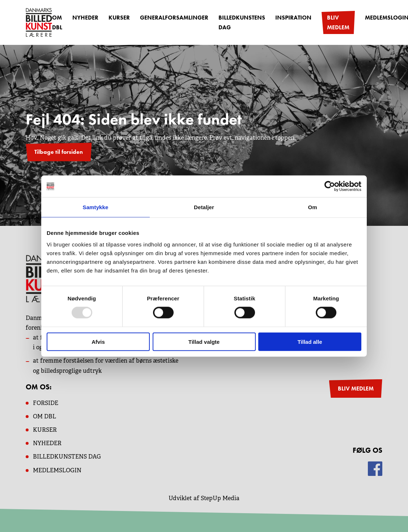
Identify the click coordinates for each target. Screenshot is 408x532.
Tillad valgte (204, 341)
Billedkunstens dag (242, 22)
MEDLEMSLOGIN (57, 470)
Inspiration (293, 18)
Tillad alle (310, 341)
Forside (46, 403)
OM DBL (57, 22)
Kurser (119, 18)
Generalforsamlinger (174, 18)
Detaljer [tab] (204, 207)
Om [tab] (312, 207)
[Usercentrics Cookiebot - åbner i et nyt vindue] (330, 186)
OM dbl (44, 416)
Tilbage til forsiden (59, 152)
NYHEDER (47, 443)
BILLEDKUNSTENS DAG (67, 457)
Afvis (98, 341)
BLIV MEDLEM (356, 389)
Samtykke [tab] (96, 207)
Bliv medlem (338, 22)
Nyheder (85, 18)
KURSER (45, 430)
